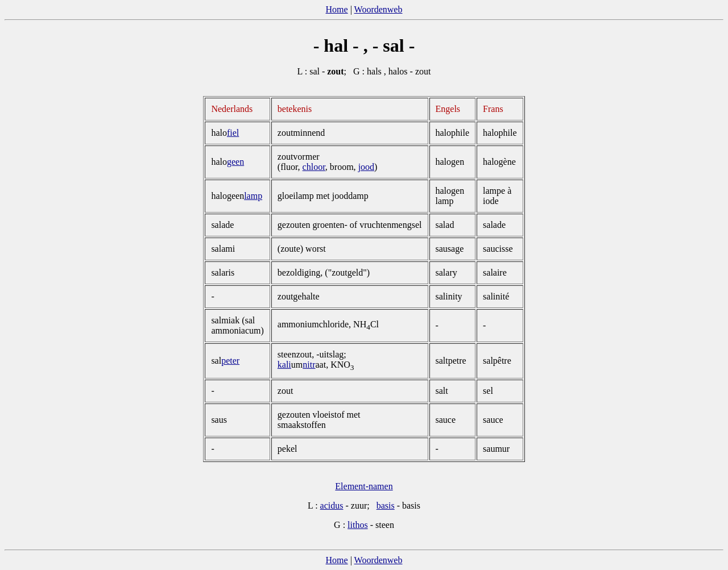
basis (386, 505)
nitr (309, 365)
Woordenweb (379, 9)
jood (366, 167)
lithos (358, 525)
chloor (314, 167)
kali (284, 365)
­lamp (253, 196)
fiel (233, 133)
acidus (332, 505)
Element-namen (364, 486)
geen (235, 162)
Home (337, 9)
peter (230, 361)
